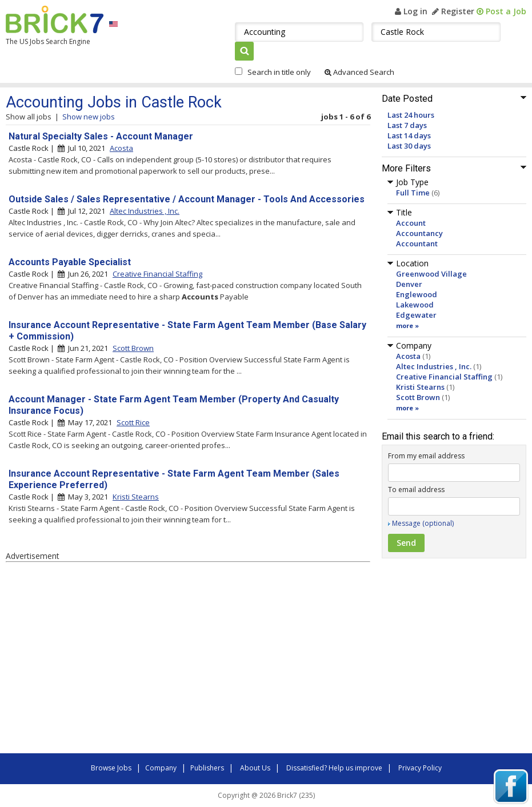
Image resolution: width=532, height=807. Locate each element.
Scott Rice (133, 422)
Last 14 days (409, 135)
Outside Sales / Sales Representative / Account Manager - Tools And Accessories (187, 199)
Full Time (413, 193)
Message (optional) (423, 523)
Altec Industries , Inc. (434, 366)
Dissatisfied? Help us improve (334, 768)
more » (407, 325)
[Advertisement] (166, 660)
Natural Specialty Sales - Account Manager (101, 136)
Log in (411, 11)
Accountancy (419, 233)
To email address (416, 490)
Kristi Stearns (420, 387)
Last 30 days (409, 146)
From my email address (426, 456)
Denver (409, 284)
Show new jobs (89, 117)
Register (453, 11)
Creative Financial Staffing (444, 377)
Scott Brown (418, 397)
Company (161, 768)
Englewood (417, 294)
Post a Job (501, 11)
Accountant (417, 243)
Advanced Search (359, 72)
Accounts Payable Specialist (70, 262)
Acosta (408, 356)
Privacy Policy (420, 768)
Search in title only (279, 72)
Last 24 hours (411, 115)
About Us (255, 768)
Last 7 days (407, 125)
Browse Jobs (111, 768)
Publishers (207, 768)
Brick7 (55, 19)
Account (411, 223)
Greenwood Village (431, 274)
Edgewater (416, 315)
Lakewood (415, 305)
